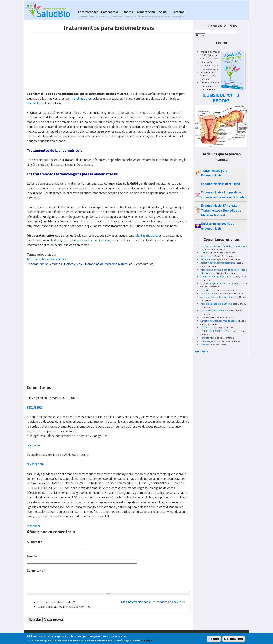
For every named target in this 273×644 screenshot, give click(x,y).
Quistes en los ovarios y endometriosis (218, 226)
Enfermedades (88, 14)
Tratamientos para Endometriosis (214, 173)
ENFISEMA (206, 253)
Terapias (178, 14)
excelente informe (210, 294)
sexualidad (35, 408)
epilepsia (205, 328)
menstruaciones (81, 98)
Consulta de (206, 290)
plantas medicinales (149, 235)
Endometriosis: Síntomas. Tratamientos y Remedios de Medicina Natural (78, 264)
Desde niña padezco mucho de (216, 304)
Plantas (128, 14)
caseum (204, 256)
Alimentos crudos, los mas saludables (219, 321)
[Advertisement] (58, 59)
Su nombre (34, 542)
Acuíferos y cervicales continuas (217, 297)
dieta (58, 240)
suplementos (84, 240)
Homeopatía (110, 14)
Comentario (36, 571)
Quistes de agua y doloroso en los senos (221, 283)
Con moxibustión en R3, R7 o (215, 310)
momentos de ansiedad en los (216, 276)
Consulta (205, 317)
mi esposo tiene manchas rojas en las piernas (224, 246)
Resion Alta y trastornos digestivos (218, 263)
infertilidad (34, 103)
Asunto (32, 556)
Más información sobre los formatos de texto (151, 602)
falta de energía (208, 259)
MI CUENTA (201, 351)
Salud (163, 14)
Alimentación (146, 14)
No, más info (234, 639)
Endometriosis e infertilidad (221, 184)
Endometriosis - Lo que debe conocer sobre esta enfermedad (224, 195)
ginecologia (35, 464)
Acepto (214, 639)
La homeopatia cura (210, 341)
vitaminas (104, 240)
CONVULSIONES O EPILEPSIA (215, 331)
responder (34, 445)
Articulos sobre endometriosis (46, 259)
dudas (203, 345)
